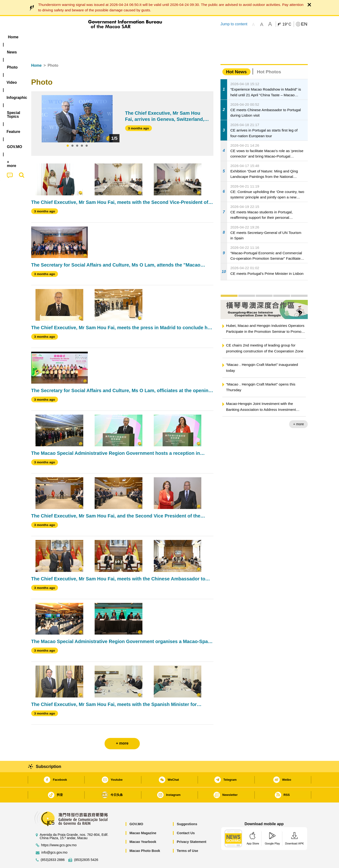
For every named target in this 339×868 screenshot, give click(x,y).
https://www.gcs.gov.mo (59, 831)
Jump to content (234, 24)
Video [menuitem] (101, 37)
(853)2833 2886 (53, 845)
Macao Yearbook (143, 827)
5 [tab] (87, 132)
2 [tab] (72, 132)
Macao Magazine (143, 819)
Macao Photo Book (145, 836)
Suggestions (187, 810)
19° (287, 24)
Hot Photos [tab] (269, 57)
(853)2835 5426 (86, 845)
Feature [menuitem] (188, 37)
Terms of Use (187, 836)
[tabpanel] (77, 104)
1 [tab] (68, 132)
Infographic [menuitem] (126, 37)
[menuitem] (61, 37)
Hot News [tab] (236, 57)
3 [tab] (77, 132)
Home (36, 51)
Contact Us (186, 819)
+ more (298, 410)
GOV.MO (136, 810)
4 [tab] (82, 132)
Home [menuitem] (41, 37)
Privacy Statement (192, 827)
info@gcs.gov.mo (54, 838)
